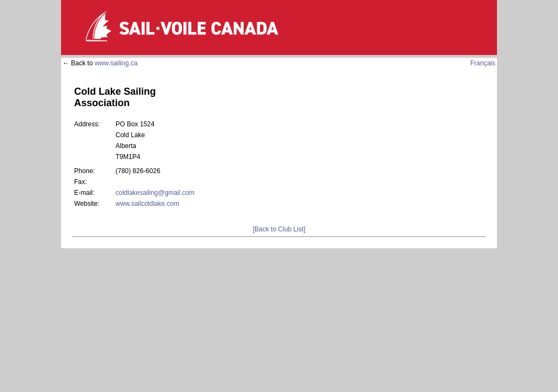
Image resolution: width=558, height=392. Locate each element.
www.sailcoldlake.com (147, 204)
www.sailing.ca (116, 63)
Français (483, 63)
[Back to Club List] (279, 229)
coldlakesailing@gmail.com (155, 193)
